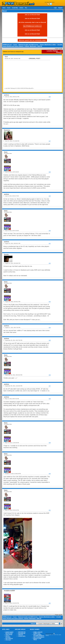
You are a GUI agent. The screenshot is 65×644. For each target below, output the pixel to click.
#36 (50, 375)
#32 (50, 263)
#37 (50, 386)
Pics (26, 8)
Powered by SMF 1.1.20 (50, 635)
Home (4, 8)
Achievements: (7, 165)
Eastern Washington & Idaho (48, 45)
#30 (50, 231)
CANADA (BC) (22, 636)
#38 (50, 399)
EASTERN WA (22, 633)
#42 (50, 603)
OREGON (21, 635)
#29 (50, 196)
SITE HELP (8, 640)
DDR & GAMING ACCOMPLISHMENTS (39, 635)
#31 (50, 243)
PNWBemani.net (7, 45)
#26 (50, 97)
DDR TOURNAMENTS (39, 637)
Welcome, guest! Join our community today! (32, 40)
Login (55, 8)
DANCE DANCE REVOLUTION (9, 633)
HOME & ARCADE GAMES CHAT (38, 633)
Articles (21, 8)
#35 (50, 340)
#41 (50, 510)
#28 (50, 172)
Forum (9, 8)
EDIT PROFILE (9, 639)
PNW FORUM (9, 635)
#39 (50, 443)
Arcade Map (15, 8)
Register (60, 8)
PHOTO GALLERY (8, 637)
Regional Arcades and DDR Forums (28, 45)
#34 (50, 327)
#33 (50, 302)
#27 (50, 141)
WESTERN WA (22, 632)
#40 (50, 474)
